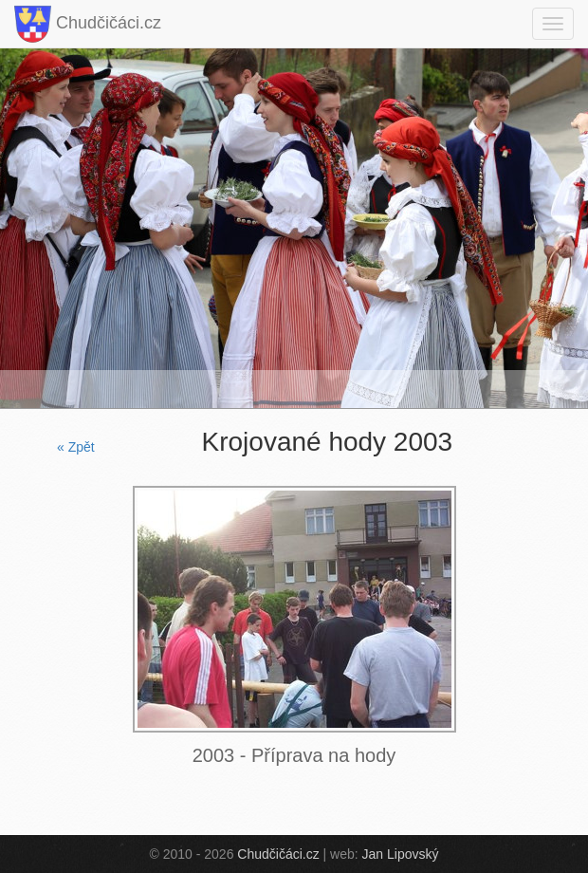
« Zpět (76, 447)
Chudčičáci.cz (88, 24)
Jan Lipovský (401, 854)
